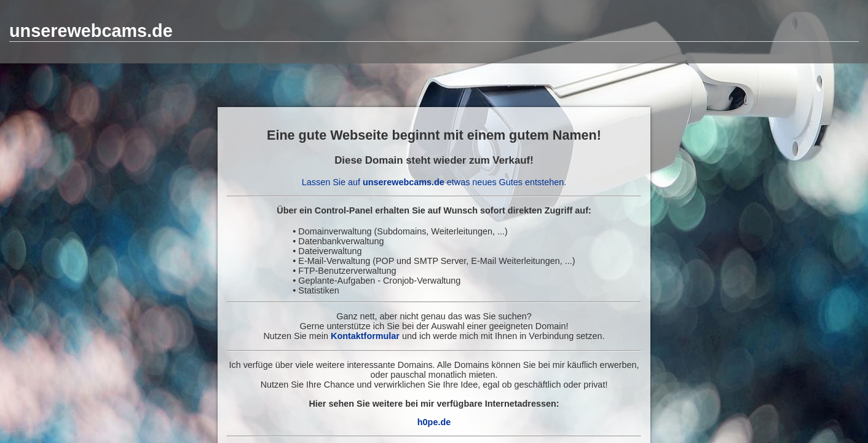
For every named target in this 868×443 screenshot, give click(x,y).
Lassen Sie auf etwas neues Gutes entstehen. (434, 182)
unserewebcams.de (91, 31)
